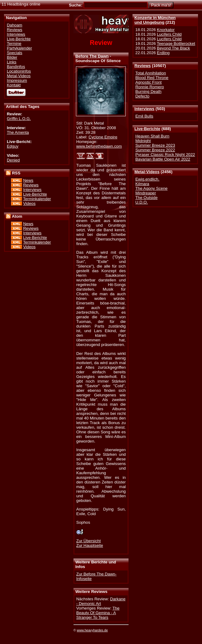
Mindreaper (146, 193)
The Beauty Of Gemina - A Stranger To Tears (98, 613)
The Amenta (18, 132)
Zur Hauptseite (90, 545)
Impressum (17, 80)
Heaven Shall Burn (152, 136)
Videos (29, 203)
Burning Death (148, 91)
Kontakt (14, 85)
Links (12, 62)
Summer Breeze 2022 (155, 150)
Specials (14, 53)
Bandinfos (16, 67)
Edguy (13, 146)
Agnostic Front (149, 82)
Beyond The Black (173, 48)
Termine (14, 44)
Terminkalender (37, 199)
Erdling (163, 53)
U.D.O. (142, 202)
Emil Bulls (144, 116)
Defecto (142, 96)
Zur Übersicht (89, 541)
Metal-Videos (147, 172)
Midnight (143, 141)
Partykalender (19, 48)
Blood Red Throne (152, 78)
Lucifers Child (169, 34)
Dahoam (14, 25)
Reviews (143, 66)
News (28, 180)
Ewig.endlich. (147, 179)
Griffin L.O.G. (19, 119)
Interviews (144, 109)
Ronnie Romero (150, 87)
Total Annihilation (151, 73)
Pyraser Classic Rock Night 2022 (165, 155)
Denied (13, 160)
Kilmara (142, 184)
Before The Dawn (92, 56)
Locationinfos (19, 71)
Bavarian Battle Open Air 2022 (163, 159)
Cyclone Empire (103, 137)
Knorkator (166, 30)
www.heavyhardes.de (92, 630)
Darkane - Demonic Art (101, 601)
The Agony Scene (151, 188)
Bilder (12, 57)
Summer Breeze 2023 (155, 145)
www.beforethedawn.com (99, 146)
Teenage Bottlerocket (176, 44)
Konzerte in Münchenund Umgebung (155, 20)
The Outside (146, 198)
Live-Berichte (147, 129)
